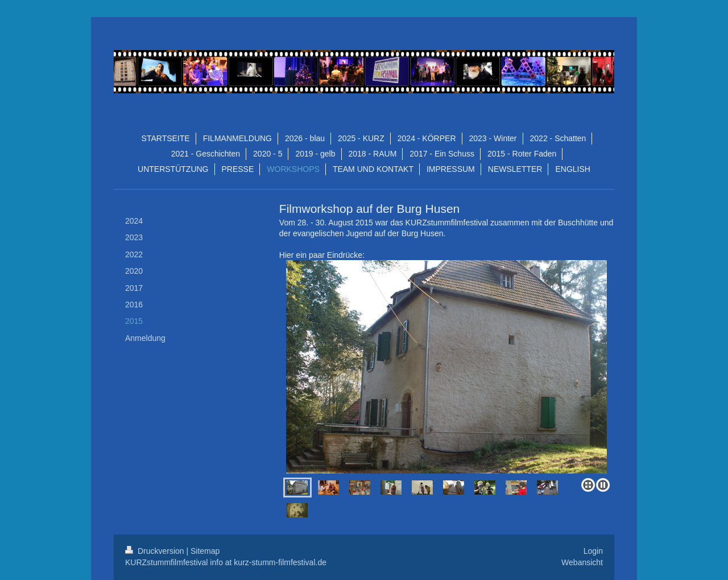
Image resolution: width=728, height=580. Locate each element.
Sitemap (205, 551)
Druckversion (156, 551)
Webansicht (582, 562)
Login (593, 551)
